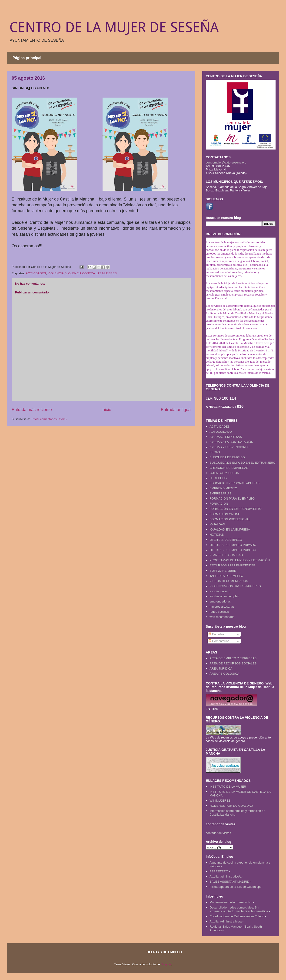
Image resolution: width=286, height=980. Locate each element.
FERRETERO (219, 871)
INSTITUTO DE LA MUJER (228, 787)
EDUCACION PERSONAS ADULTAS (234, 483)
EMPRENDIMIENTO (223, 488)
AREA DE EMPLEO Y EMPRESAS (233, 658)
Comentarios (219, 641)
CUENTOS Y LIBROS (224, 473)
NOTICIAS (217, 535)
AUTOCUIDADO (221, 432)
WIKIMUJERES (220, 801)
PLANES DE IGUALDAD (226, 555)
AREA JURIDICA (221, 669)
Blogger (166, 964)
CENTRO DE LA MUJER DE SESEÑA (114, 27)
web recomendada (222, 617)
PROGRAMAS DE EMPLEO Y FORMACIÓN (240, 560)
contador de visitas (218, 833)
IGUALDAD (217, 524)
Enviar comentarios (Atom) (49, 419)
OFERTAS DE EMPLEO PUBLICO (233, 550)
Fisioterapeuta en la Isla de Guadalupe (235, 887)
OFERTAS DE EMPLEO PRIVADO (233, 545)
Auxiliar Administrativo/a (226, 921)
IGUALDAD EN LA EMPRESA (230, 529)
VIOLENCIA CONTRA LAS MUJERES (91, 273)
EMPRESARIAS (220, 493)
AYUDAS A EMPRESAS (226, 437)
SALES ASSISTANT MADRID (229, 882)
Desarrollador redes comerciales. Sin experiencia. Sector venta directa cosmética (239, 909)
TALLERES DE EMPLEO (226, 576)
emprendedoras (220, 601)
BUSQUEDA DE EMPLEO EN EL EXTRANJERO (242, 463)
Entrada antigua (176, 410)
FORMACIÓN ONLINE (225, 514)
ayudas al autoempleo (224, 596)
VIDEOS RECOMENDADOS (229, 581)
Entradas (216, 634)
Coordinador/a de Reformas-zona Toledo (237, 916)
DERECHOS (218, 478)
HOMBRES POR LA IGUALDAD (231, 806)
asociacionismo (220, 591)
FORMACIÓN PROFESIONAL (230, 519)
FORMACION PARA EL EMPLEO (232, 499)
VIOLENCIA (56, 273)
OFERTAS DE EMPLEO (226, 540)
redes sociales (219, 612)
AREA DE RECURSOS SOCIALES (233, 663)
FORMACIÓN (219, 504)
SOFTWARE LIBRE (223, 571)
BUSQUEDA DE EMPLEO (227, 457)
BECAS (215, 452)
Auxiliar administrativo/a (225, 876)
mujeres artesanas (222, 607)
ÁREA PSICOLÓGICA (224, 674)
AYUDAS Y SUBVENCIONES (229, 447)
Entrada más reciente (32, 410)
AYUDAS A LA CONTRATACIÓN (231, 442)
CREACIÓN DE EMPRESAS (229, 468)
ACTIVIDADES (36, 273)
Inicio (106, 410)
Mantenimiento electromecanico (231, 902)
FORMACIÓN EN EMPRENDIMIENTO (236, 509)
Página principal (27, 58)
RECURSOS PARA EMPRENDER (233, 565)
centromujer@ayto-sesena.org (226, 162)
